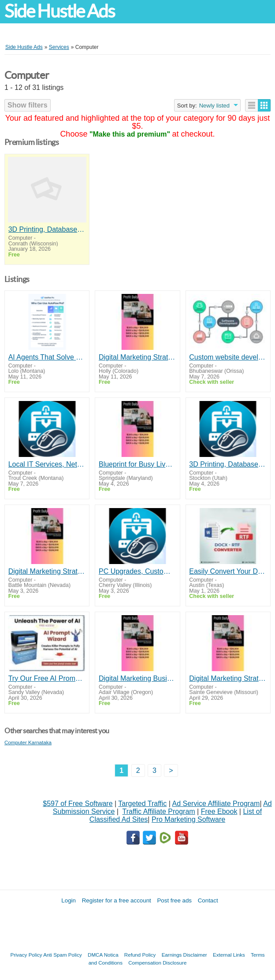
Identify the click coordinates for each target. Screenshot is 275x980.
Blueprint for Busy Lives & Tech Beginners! (137, 464)
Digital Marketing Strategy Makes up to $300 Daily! (137, 357)
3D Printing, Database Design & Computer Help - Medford (47, 229)
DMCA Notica (103, 955)
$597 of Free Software (78, 804)
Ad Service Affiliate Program (216, 804)
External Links (229, 955)
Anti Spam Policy (63, 955)
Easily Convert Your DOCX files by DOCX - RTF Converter (228, 571)
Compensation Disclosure (157, 963)
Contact (208, 900)
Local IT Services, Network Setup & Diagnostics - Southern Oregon (47, 464)
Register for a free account (117, 900)
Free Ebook (219, 811)
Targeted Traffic (142, 804)
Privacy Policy (26, 955)
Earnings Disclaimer (184, 955)
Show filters (28, 105)
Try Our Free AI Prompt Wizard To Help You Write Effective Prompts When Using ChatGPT (47, 678)
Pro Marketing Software (188, 819)
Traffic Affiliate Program (159, 811)
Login (69, 900)
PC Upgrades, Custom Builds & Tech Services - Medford (137, 571)
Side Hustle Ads (59, 11)
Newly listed (214, 106)
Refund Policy (140, 955)
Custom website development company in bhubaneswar (228, 357)
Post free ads (174, 900)
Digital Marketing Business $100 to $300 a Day (137, 678)
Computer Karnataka (28, 742)
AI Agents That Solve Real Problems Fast (47, 357)
